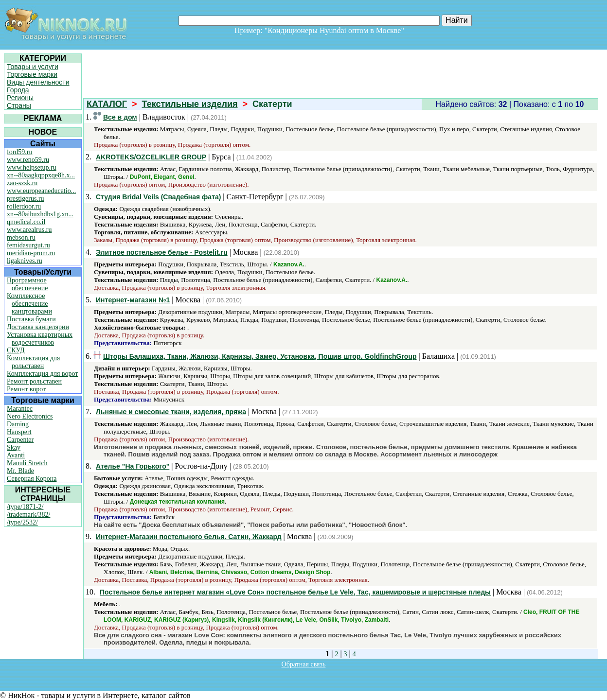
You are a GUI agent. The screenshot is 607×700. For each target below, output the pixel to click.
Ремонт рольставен (34, 381)
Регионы (20, 98)
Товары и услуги (33, 67)
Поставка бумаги (31, 319)
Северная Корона (32, 479)
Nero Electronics (30, 416)
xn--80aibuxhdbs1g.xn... (40, 214)
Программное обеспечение (27, 284)
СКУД (16, 350)
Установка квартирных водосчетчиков (40, 339)
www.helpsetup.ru (32, 167)
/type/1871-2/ (25, 507)
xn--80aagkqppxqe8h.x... (41, 175)
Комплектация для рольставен (34, 362)
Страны (19, 105)
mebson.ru (21, 237)
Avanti (16, 455)
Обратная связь (304, 664)
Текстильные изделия (190, 104)
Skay (14, 447)
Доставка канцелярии (38, 327)
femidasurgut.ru (28, 245)
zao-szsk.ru (22, 183)
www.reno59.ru (28, 160)
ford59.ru (20, 152)
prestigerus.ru (26, 199)
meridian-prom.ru (31, 253)
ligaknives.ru (25, 261)
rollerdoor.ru (24, 206)
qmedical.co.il (26, 222)
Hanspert (19, 432)
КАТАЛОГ (107, 104)
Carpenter (20, 440)
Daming (18, 424)
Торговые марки (32, 74)
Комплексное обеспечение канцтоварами (29, 304)
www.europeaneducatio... (41, 191)
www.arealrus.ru (29, 230)
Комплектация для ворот (42, 374)
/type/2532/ (22, 522)
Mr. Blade (20, 471)
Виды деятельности (38, 82)
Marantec (20, 409)
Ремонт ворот (26, 389)
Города (18, 90)
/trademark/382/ (28, 515)
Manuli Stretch (27, 463)
